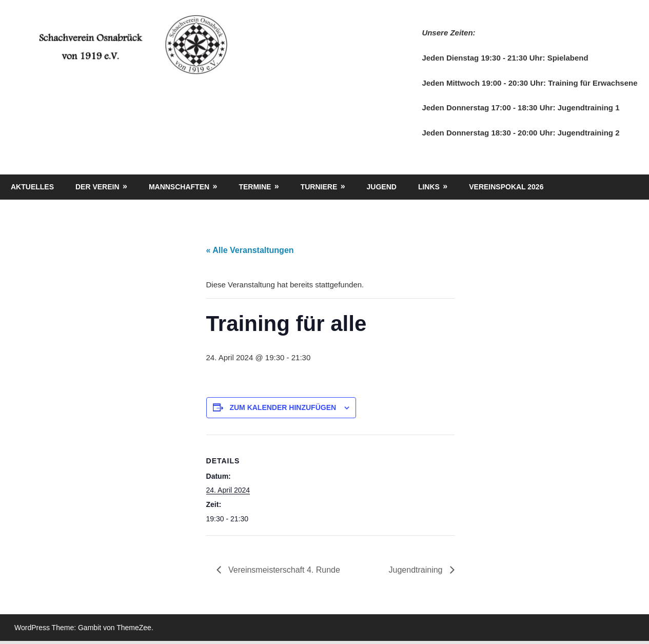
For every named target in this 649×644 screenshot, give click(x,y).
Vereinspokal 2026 (506, 187)
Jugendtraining (417, 570)
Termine (255, 187)
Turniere (319, 187)
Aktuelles (32, 187)
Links (429, 187)
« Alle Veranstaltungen (250, 250)
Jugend (382, 187)
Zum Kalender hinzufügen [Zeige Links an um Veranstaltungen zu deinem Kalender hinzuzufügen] (283, 407)
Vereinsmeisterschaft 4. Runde (283, 570)
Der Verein (97, 187)
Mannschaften (179, 187)
